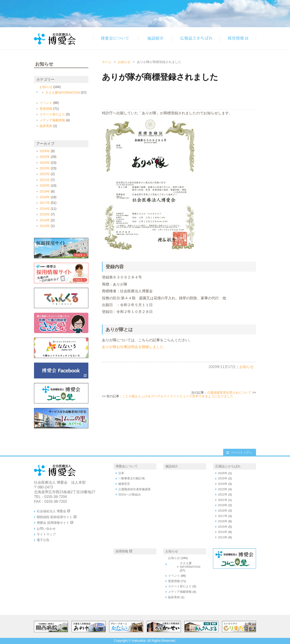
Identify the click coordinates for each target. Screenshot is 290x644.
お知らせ (124, 62)
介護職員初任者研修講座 (134, 489)
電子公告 (43, 540)
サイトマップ (46, 534)
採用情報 (122, 551)
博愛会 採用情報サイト (53, 523)
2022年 (45, 174)
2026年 (45, 151)
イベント (46, 103)
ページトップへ (241, 453)
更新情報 (46, 109)
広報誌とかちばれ (228, 466)
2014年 (45, 220)
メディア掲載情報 (52, 120)
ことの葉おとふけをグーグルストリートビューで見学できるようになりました (178, 396)
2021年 (45, 180)
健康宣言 (124, 484)
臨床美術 (46, 126)
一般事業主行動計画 (132, 478)
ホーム (107, 62)
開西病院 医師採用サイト (55, 517)
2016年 (45, 209)
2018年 (45, 197)
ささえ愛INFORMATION (63, 93)
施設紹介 (172, 466)
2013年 (45, 226)
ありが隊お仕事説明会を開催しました (133, 347)
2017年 (45, 203)
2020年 (45, 185)
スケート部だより (52, 114)
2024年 (45, 163)
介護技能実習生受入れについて (229, 393)
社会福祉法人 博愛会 (51, 511)
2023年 (45, 168)
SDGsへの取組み (130, 494)
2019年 (45, 191)
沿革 (121, 473)
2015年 (45, 214)
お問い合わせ (46, 529)
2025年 (45, 157)
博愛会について (127, 466)
